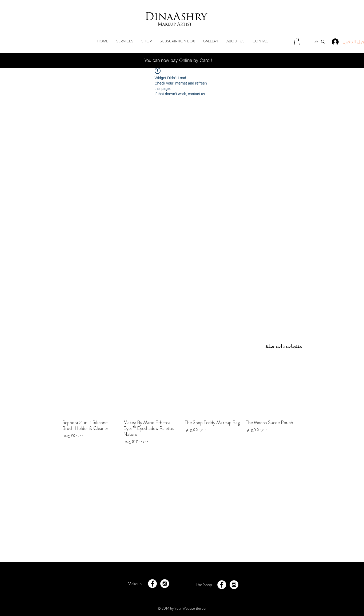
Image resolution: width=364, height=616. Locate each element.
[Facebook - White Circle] (152, 584)
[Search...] (316, 41)
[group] (182, 405)
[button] (297, 41)
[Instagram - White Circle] (165, 584)
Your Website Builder (191, 608)
